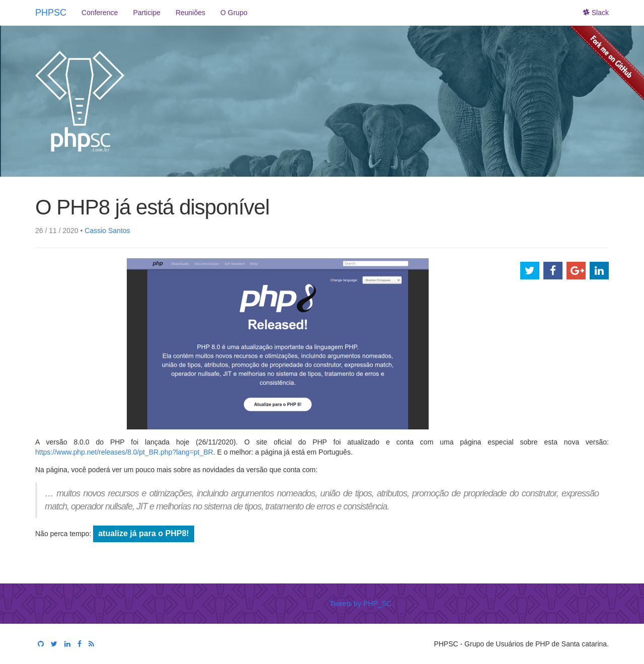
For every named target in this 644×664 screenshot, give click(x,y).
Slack (596, 13)
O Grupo (234, 13)
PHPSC (51, 13)
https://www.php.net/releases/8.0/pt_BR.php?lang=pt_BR (124, 452)
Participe (146, 13)
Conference (100, 13)
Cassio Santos (107, 231)
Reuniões (190, 13)
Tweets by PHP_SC (360, 604)
